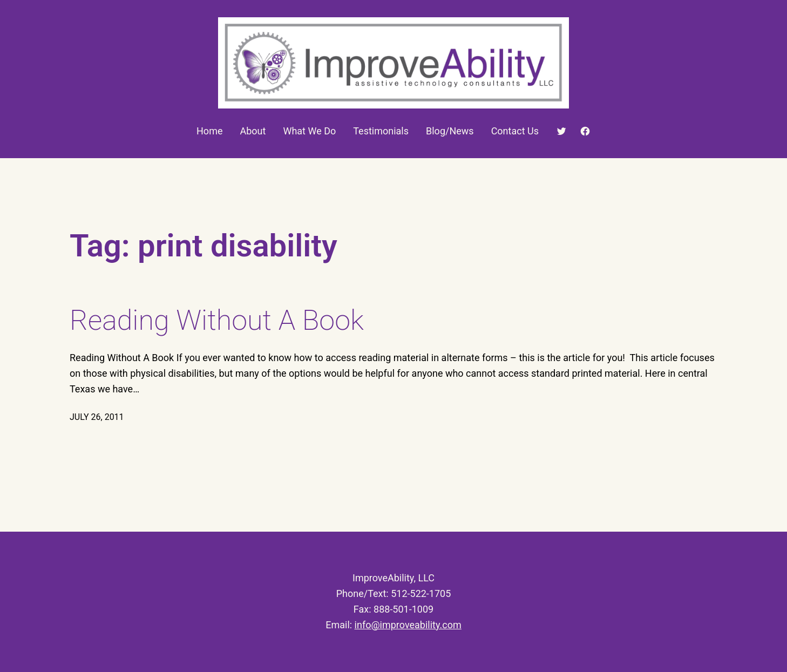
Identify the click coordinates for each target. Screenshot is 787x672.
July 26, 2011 (97, 417)
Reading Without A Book (217, 320)
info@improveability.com (408, 625)
